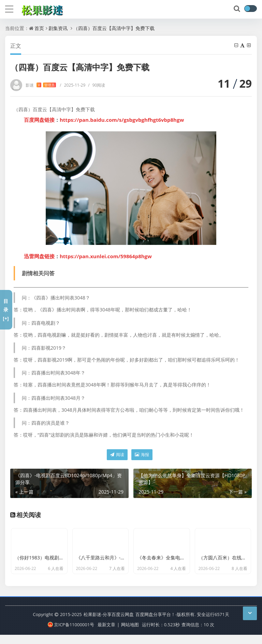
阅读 (117, 455)
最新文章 (106, 634)
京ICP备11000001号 (71, 634)
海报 (142, 455)
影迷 (41, 85)
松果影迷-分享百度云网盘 (109, 624)
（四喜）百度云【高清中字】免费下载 (114, 28)
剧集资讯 (58, 28)
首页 (39, 28)
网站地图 (130, 634)
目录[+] (6, 310)
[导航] (9, 8)
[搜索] (237, 9)
